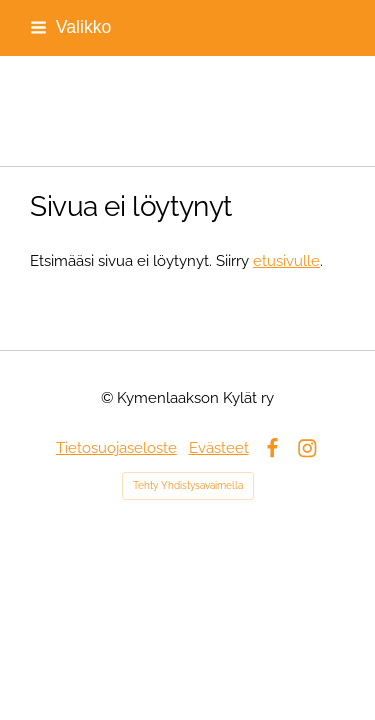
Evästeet (219, 447)
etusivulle (286, 260)
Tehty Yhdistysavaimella (188, 485)
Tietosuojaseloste (116, 447)
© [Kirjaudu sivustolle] (109, 397)
